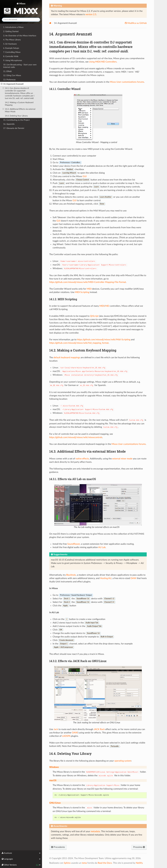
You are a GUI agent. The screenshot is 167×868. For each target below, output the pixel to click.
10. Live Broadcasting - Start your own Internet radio (20, 66)
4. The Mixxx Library (12, 40)
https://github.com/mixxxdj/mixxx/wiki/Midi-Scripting (104, 340)
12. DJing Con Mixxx (12, 75)
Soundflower (74, 544)
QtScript (94, 316)
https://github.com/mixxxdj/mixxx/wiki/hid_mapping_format (79, 343)
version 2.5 (91, 14)
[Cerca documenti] (21, 20)
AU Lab (102, 547)
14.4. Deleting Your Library (16, 116)
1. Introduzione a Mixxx (13, 27)
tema (84, 863)
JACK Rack (99, 729)
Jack (56, 729)
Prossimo (139, 847)
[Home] (50, 23)
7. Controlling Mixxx (12, 52)
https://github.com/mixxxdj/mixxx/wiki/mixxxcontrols (76, 437)
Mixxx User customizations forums (127, 82)
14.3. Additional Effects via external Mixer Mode (19, 110)
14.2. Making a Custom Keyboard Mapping (19, 104)
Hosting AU (106, 578)
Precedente (58, 847)
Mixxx (21, 9)
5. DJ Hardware (10, 44)
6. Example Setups (11, 48)
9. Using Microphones (13, 60)
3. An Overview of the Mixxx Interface (20, 36)
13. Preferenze (9, 80)
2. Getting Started (11, 31)
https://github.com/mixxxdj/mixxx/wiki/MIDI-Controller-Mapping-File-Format (88, 282)
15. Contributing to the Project (16, 120)
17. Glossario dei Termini (14, 128)
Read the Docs (105, 863)
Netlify (139, 863)
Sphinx (67, 863)
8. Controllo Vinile (11, 56)
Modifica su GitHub (137, 23)
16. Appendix (9, 124)
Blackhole (71, 575)
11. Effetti (7, 71)
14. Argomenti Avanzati (12, 84)
